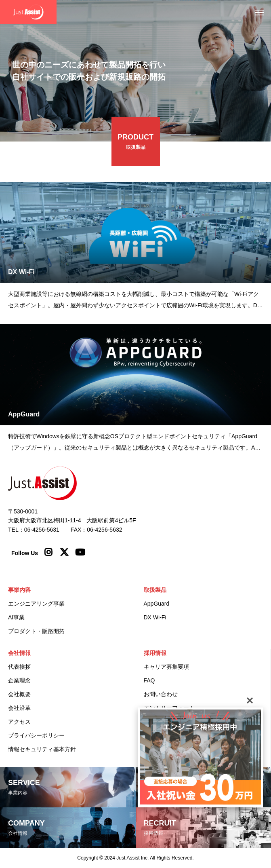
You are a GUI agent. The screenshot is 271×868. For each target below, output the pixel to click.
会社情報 (19, 653)
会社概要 (19, 694)
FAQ (149, 680)
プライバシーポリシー (36, 735)
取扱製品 (155, 590)
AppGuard (157, 604)
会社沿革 (19, 708)
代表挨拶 (19, 667)
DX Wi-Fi (155, 617)
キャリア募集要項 (166, 667)
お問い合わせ (161, 694)
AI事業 (16, 617)
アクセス (19, 722)
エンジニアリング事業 (36, 604)
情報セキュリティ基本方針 (42, 749)
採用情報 (155, 653)
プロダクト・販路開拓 (36, 631)
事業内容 (19, 590)
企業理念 (19, 680)
